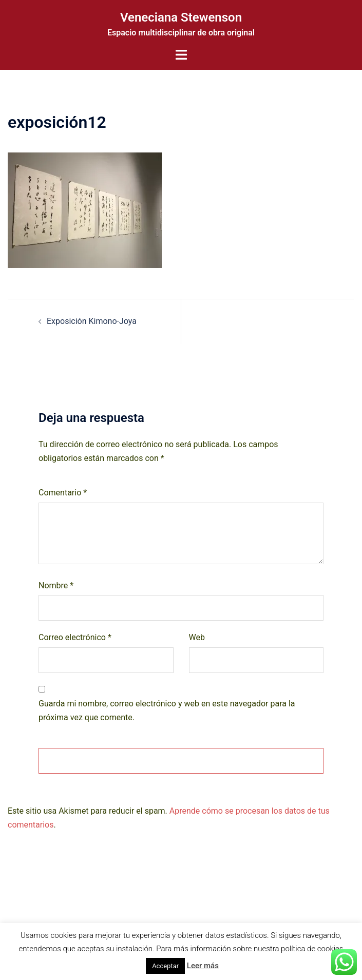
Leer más (203, 966)
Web (197, 637)
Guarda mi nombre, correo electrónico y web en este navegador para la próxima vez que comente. (167, 710)
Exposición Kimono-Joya (92, 321)
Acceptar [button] (165, 966)
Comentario (63, 493)
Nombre (56, 585)
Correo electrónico (75, 637)
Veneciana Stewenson (181, 17)
